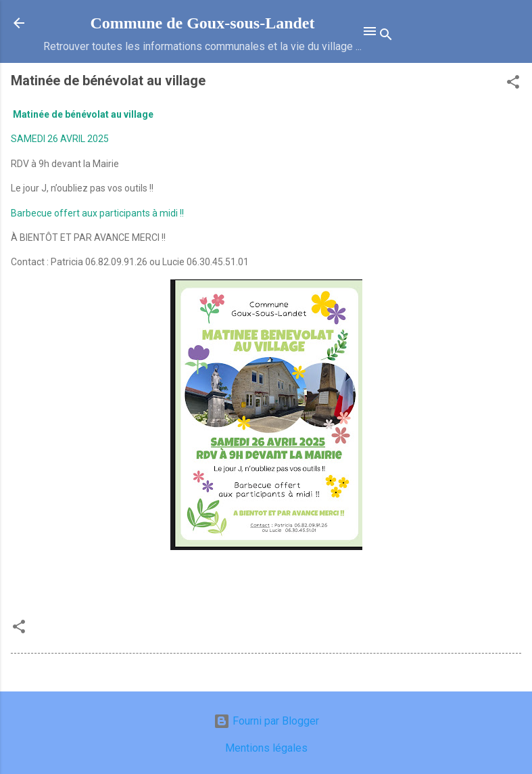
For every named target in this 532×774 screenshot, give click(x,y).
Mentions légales (266, 748)
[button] (513, 84)
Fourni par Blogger (266, 721)
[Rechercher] (386, 37)
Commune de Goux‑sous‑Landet (202, 23)
